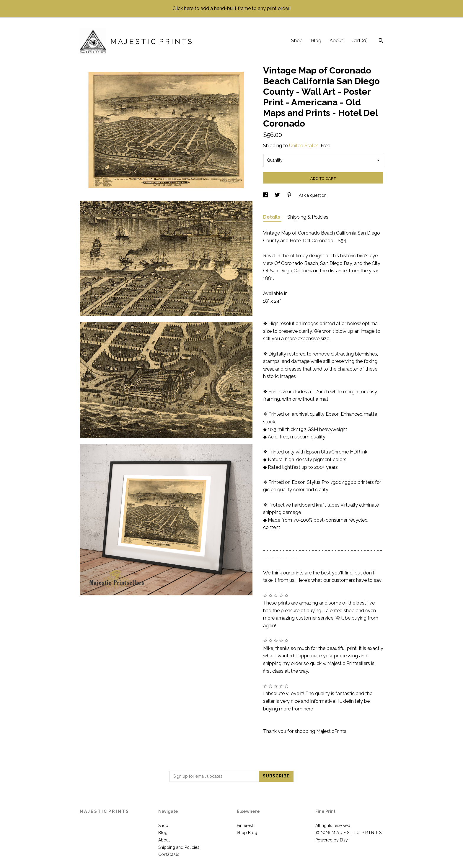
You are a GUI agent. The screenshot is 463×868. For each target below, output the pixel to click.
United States (304, 146)
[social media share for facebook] (266, 195)
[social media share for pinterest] (290, 195)
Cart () (360, 41)
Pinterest (245, 826)
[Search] (381, 41)
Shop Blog (247, 833)
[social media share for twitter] (278, 195)
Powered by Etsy (332, 840)
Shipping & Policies (308, 217)
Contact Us (169, 854)
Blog (316, 41)
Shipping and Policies (179, 847)
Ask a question (313, 195)
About (336, 41)
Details (272, 217)
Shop (297, 41)
